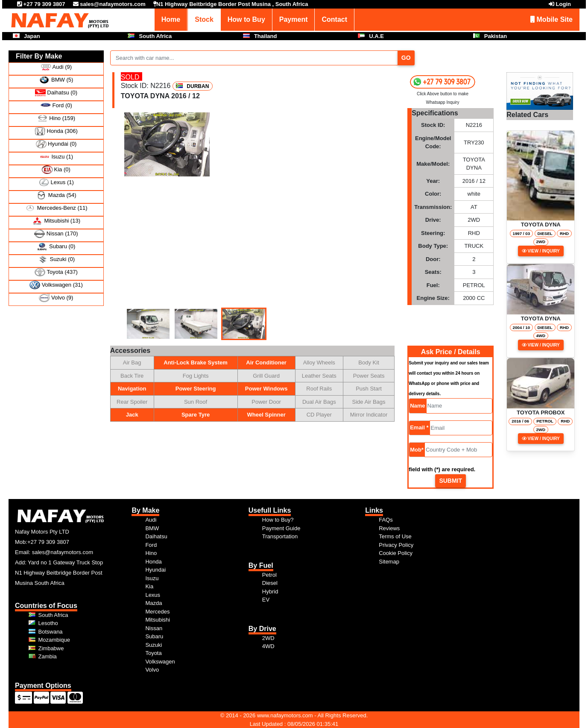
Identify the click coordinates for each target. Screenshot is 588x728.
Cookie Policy (396, 553)
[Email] (461, 428)
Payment (294, 19)
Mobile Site (551, 19)
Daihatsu (156, 536)
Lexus (153, 595)
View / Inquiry (541, 251)
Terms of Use (395, 536)
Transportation (280, 536)
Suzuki (154, 645)
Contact (334, 19)
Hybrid (270, 591)
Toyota (153, 653)
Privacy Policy (396, 545)
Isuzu (152, 578)
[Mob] (458, 450)
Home (171, 19)
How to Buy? (278, 520)
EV (266, 600)
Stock (204, 19)
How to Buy (246, 19)
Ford (151, 545)
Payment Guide (281, 528)
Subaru (154, 636)
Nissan (154, 628)
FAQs (386, 520)
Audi (151, 520)
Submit (451, 481)
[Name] (459, 406)
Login (563, 4)
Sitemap (389, 562)
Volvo (152, 670)
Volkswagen (160, 662)
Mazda (154, 603)
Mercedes (157, 612)
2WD (268, 638)
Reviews (389, 528)
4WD (268, 646)
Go (406, 58)
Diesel (270, 583)
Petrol (269, 575)
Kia (149, 586)
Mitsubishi (158, 620)
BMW (152, 528)
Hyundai (155, 570)
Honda (153, 562)
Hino (151, 553)
